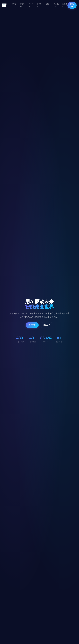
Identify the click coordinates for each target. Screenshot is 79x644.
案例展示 (39, 5)
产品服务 (22, 5)
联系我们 (65, 5)
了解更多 (32, 325)
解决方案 (31, 5)
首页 (6, 5)
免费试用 (72, 5)
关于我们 (14, 5)
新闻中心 (48, 5)
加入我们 (56, 5)
